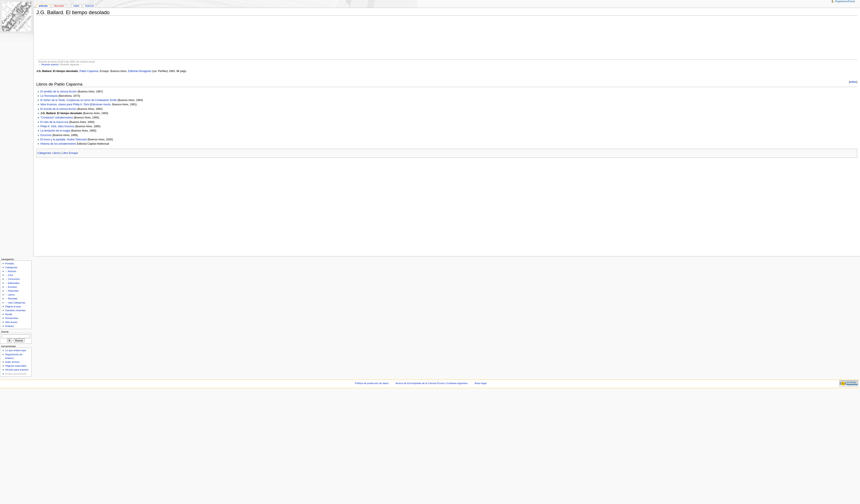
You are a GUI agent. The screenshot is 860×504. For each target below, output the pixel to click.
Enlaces (10, 326)
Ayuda (9, 314)
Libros (56, 153)
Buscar (5, 332)
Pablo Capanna (89, 71)
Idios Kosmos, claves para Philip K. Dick (65, 104)
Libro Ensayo (70, 153)
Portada (9, 263)
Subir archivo (12, 362)
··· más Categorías (15, 303)
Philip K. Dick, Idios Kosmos (57, 126)
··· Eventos (11, 287)
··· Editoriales (12, 283)
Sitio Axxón (11, 322)
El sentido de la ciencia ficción (59, 92)
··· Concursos (12, 279)
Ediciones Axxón (101, 104)
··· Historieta (12, 291)
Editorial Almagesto (140, 71)
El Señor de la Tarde (53, 100)
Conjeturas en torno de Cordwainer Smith (91, 100)
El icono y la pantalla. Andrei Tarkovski (64, 139)
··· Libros (10, 295)
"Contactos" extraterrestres (57, 118)
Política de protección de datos (372, 383)
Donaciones (12, 318)
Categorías (44, 153)
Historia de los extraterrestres (58, 144)
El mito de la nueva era (54, 122)
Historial (89, 6)
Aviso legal (480, 383)
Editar (76, 6)
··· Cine (9, 275)
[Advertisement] (447, 38)
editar (853, 82)
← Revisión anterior (49, 64)
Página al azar (13, 306)
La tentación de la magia (55, 131)
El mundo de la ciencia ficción (58, 109)
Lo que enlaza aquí (16, 350)
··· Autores (11, 271)
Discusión (59, 6)
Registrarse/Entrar (845, 1)
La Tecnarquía (49, 96)
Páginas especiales (16, 366)
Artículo (43, 6)
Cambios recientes (15, 310)
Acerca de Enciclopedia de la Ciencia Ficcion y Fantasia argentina (432, 383)
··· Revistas (11, 299)
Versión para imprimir (17, 370)
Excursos (46, 135)
